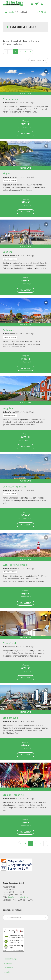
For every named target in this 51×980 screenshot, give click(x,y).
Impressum (8, 963)
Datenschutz (9, 968)
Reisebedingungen (11, 959)
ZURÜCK (41, 12)
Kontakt (7, 972)
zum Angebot (25, 134)
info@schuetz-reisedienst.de (20, 897)
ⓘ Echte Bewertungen (17, 951)
